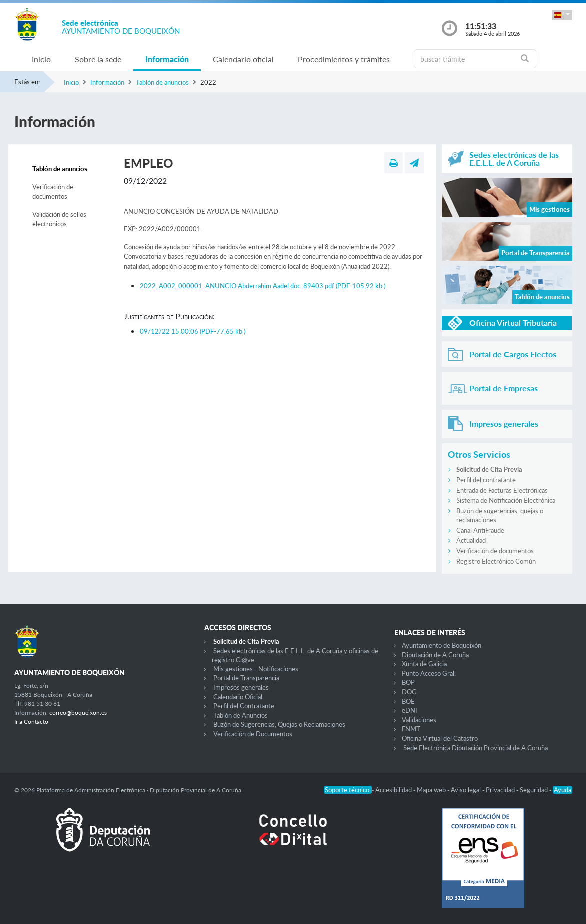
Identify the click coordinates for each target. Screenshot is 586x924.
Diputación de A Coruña (435, 655)
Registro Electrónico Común (496, 561)
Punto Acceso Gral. (429, 673)
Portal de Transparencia (246, 678)
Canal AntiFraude (480, 530)
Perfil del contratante (486, 480)
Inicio (41, 59)
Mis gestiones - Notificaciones (256, 669)
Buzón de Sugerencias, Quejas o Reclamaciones (279, 724)
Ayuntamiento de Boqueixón (441, 645)
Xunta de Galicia (424, 664)
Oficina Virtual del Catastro (440, 738)
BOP (408, 682)
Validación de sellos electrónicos (59, 219)
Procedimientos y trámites (344, 59)
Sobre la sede (98, 59)
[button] (562, 15)
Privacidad (501, 790)
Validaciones (419, 720)
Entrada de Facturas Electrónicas (502, 490)
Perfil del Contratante (244, 706)
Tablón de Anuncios (241, 715)
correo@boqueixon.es (78, 713)
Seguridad (534, 790)
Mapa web (432, 790)
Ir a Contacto (31, 722)
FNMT (411, 729)
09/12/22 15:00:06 (193, 331)
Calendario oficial (243, 59)
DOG (409, 692)
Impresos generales (241, 687)
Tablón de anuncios (162, 82)
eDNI (409, 710)
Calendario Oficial (238, 697)
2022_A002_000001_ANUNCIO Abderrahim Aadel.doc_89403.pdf (263, 286)
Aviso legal (466, 790)
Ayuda (562, 790)
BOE (408, 701)
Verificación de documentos (53, 192)
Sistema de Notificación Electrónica (506, 500)
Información (167, 59)
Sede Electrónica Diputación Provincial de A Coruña (475, 748)
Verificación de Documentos (253, 734)
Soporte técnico (348, 790)
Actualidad (471, 540)
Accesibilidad (394, 790)
